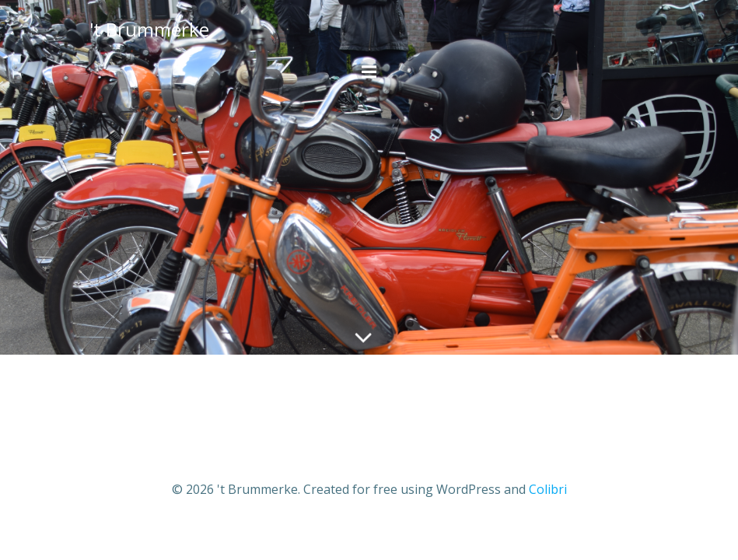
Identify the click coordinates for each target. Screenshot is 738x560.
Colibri (548, 489)
